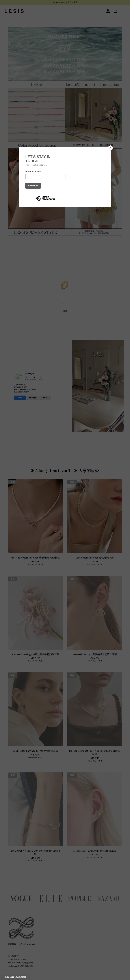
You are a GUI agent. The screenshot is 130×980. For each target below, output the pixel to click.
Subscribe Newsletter (16, 977)
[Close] (110, 148)
